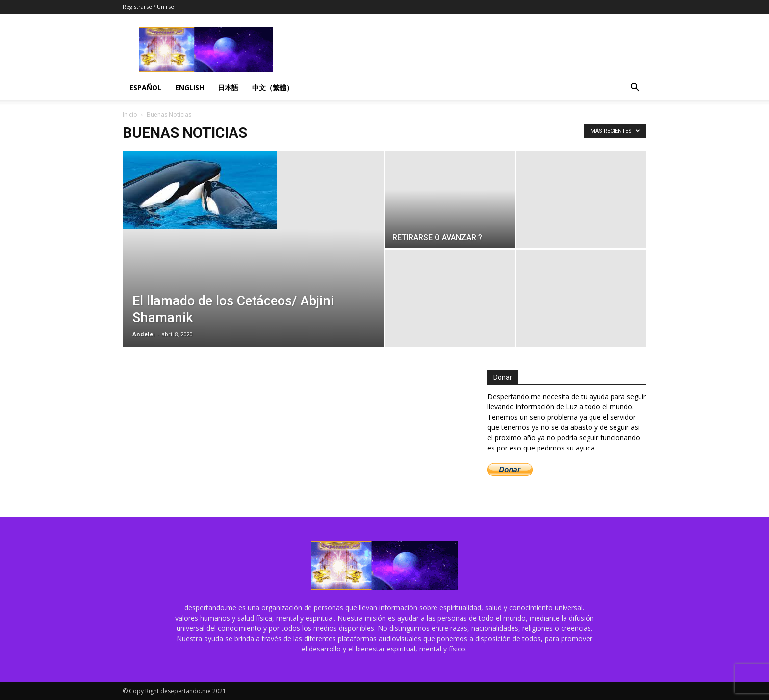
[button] (635, 88)
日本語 (228, 87)
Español (145, 87)
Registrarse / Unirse (148, 7)
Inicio (130, 114)
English (190, 87)
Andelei (144, 334)
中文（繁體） (273, 87)
